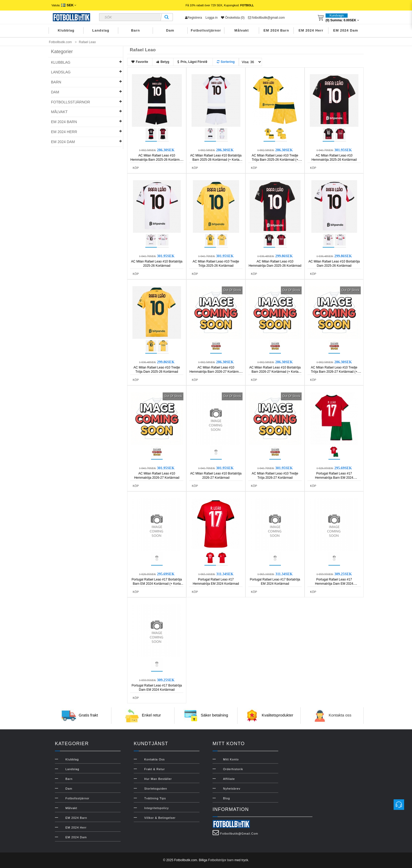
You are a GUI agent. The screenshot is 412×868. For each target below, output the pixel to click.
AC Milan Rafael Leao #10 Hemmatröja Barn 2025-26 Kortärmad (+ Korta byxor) (157, 160)
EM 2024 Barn (276, 30)
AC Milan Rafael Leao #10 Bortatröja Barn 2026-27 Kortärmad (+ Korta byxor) (275, 372)
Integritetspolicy (156, 808)
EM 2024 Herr (311, 30)
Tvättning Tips (155, 798)
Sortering (226, 62)
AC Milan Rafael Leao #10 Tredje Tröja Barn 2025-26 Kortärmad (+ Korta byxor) (275, 160)
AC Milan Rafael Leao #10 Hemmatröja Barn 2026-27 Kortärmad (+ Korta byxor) (216, 372)
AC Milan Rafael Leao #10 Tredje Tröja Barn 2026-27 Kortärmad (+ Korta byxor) (334, 372)
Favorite (140, 62)
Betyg (163, 62)
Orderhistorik (233, 769)
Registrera (193, 18)
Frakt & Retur (154, 769)
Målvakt (242, 30)
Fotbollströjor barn (221, 860)
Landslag (101, 30)
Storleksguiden (156, 789)
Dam (170, 30)
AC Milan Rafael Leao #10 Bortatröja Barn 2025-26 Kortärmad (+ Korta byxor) (216, 160)
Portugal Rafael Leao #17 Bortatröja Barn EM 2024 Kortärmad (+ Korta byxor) (157, 584)
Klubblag (66, 30)
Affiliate (229, 779)
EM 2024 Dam (346, 30)
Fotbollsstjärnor (206, 30)
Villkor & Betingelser (160, 818)
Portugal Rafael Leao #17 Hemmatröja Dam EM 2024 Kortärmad (334, 584)
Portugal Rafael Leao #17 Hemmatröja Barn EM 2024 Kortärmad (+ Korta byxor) (334, 478)
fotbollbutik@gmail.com (266, 18)
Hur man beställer (158, 779)
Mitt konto (231, 759)
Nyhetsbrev (232, 789)
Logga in (212, 18)
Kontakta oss (340, 715)
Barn (136, 30)
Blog (226, 798)
